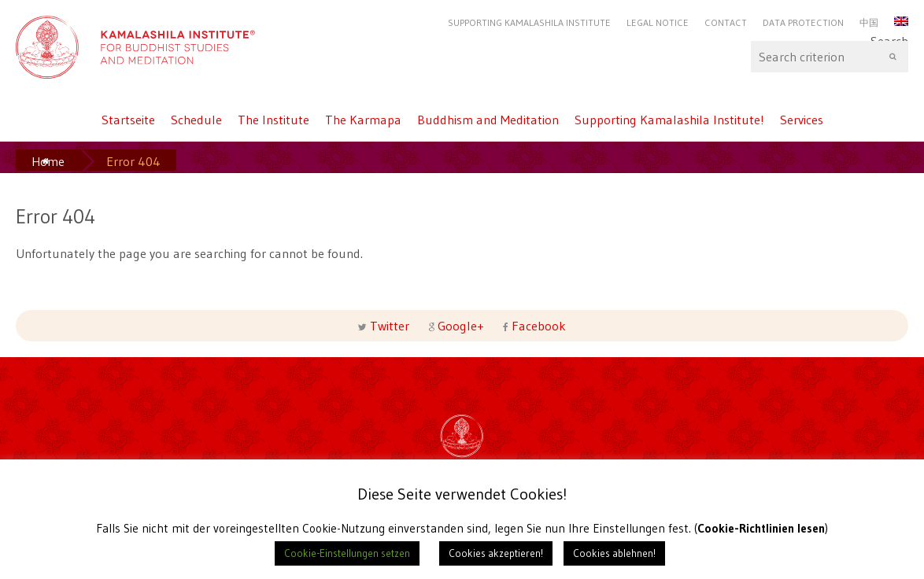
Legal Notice (658, 22)
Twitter (390, 326)
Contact (726, 22)
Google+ (461, 326)
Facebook (537, 326)
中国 (869, 22)
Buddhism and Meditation (488, 120)
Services (802, 120)
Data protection (803, 22)
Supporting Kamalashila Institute (529, 22)
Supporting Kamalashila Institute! (669, 120)
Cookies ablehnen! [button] (614, 553)
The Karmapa (363, 120)
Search (830, 57)
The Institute (274, 120)
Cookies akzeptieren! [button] (496, 553)
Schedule (196, 120)
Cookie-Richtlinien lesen (761, 528)
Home (48, 161)
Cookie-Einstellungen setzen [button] (347, 553)
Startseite (128, 120)
